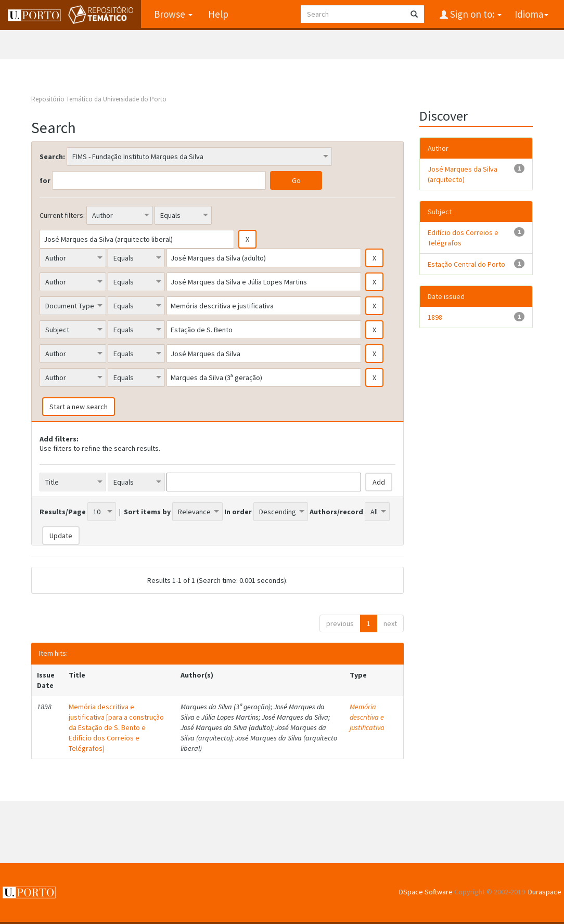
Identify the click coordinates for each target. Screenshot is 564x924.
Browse (173, 14)
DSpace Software (426, 892)
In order (238, 512)
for (45, 180)
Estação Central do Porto (466, 264)
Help (218, 14)
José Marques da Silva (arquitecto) (463, 174)
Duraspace (545, 892)
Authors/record (336, 512)
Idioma (531, 14)
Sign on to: (475, 14)
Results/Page (63, 512)
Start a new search (79, 407)
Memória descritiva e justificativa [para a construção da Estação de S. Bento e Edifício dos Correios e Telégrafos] (116, 727)
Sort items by (147, 512)
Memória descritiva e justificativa (367, 717)
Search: (52, 157)
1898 (435, 317)
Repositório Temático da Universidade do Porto (99, 99)
